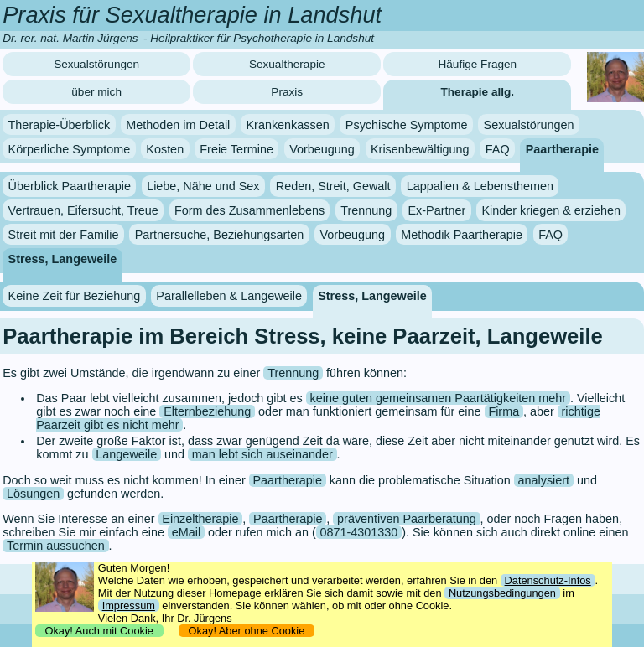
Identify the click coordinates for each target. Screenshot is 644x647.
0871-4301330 (359, 532)
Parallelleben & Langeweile (229, 296)
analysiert (544, 480)
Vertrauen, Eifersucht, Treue (83, 210)
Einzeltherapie (200, 519)
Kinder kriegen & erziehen (551, 210)
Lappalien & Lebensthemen (480, 186)
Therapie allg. (478, 92)
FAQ (498, 148)
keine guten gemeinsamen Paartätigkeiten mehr (439, 398)
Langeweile (126, 454)
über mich (96, 92)
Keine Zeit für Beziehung (75, 296)
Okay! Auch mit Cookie (99, 631)
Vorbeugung (322, 148)
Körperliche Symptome (70, 148)
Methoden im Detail (178, 125)
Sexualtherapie (287, 64)
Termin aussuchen (56, 546)
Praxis (287, 92)
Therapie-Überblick (60, 125)
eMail (186, 532)
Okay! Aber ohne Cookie (246, 631)
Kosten (165, 148)
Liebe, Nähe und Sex (203, 186)
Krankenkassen (287, 125)
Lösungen (33, 494)
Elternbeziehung (207, 411)
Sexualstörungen (96, 64)
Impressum (129, 606)
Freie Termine (236, 148)
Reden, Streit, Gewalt (333, 186)
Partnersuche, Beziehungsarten (220, 235)
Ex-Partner (437, 210)
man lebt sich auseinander (262, 454)
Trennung (366, 210)
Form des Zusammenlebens (249, 210)
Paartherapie (562, 148)
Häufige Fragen (477, 64)
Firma (504, 411)
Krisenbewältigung (420, 148)
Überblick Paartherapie (70, 186)
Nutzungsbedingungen (502, 593)
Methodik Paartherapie (462, 235)
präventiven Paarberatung (407, 519)
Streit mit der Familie (64, 235)
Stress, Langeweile (63, 258)
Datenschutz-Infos (548, 580)
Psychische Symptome (407, 125)
